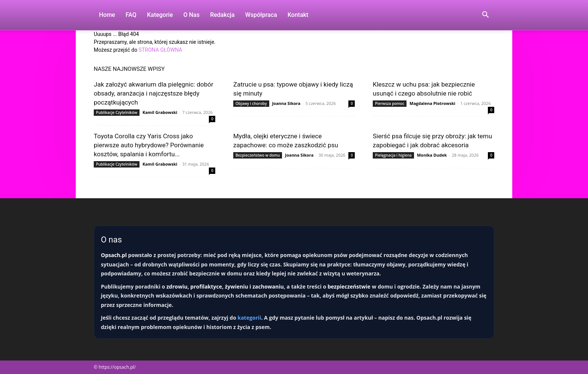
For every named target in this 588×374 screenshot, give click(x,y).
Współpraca (261, 15)
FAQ (131, 15)
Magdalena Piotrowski (432, 103)
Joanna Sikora (286, 103)
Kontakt (298, 15)
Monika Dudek (432, 155)
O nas (191, 15)
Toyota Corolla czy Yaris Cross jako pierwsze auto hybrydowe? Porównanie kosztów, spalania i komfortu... (149, 145)
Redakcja (222, 15)
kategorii (249, 318)
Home (107, 15)
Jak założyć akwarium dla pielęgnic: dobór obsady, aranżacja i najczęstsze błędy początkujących (154, 93)
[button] (485, 16)
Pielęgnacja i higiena (393, 155)
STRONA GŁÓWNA (160, 50)
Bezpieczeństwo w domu (258, 155)
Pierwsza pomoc (390, 103)
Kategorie (160, 15)
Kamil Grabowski (160, 112)
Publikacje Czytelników (117, 112)
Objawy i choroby (251, 103)
